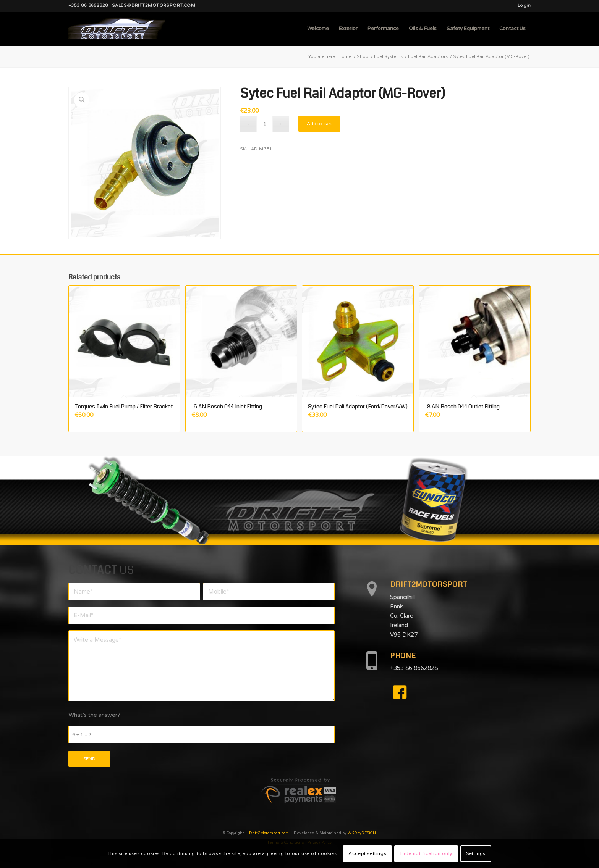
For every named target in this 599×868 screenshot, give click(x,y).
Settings (476, 853)
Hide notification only (426, 853)
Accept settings (367, 853)
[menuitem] (522, 6)
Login (524, 6)
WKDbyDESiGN (362, 833)
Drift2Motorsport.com (269, 833)
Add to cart (319, 124)
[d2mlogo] (117, 29)
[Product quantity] (265, 124)
